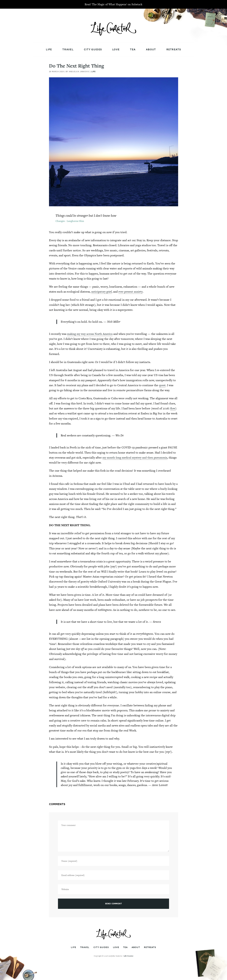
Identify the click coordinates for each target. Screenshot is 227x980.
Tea (133, 49)
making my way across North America (91, 334)
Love (116, 49)
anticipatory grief (102, 292)
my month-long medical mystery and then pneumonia (136, 457)
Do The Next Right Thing (77, 66)
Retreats (174, 49)
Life (49, 49)
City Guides (93, 49)
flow (173, 408)
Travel (68, 49)
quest (162, 385)
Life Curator (129, 956)
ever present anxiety (133, 292)
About (151, 49)
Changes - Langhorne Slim (70, 221)
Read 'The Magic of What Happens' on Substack (113, 4)
